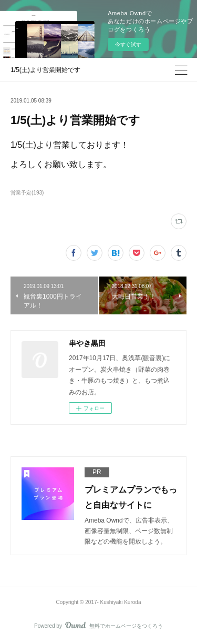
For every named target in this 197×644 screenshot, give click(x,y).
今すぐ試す (128, 44)
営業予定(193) (27, 193)
